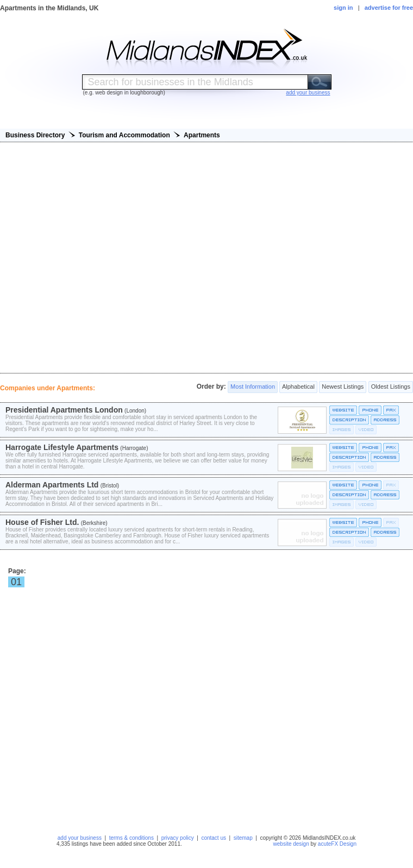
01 (16, 582)
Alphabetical (298, 387)
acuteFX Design (337, 844)
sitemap (243, 838)
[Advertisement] (207, 258)
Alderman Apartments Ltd (52, 485)
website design (291, 844)
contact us (214, 838)
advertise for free (389, 8)
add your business (80, 838)
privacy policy (178, 838)
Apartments (202, 135)
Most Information (253, 387)
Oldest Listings (391, 387)
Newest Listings (343, 387)
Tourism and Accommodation (124, 135)
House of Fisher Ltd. (42, 522)
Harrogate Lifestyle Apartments (62, 447)
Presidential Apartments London (64, 410)
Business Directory (35, 135)
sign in (343, 8)
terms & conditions (132, 838)
